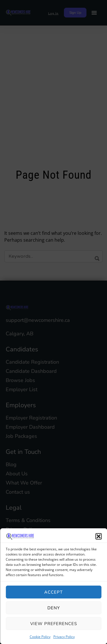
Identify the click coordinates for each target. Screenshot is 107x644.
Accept (53, 592)
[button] (98, 536)
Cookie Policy (40, 637)
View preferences (54, 624)
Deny (54, 608)
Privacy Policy (64, 637)
